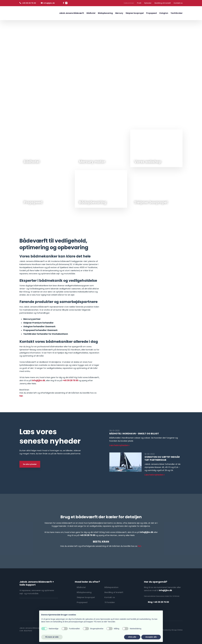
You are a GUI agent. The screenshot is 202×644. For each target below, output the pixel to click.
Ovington (164, 13)
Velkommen (129, 3)
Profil (139, 3)
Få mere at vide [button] (52, 637)
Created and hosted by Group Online (167, 630)
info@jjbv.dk (39, 380)
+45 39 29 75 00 (70, 380)
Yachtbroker (177, 13)
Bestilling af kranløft (163, 3)
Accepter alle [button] (151, 637)
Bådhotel (91, 13)
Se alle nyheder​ (30, 464)
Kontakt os (178, 3)
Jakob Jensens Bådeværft (72, 13)
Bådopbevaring (105, 13)
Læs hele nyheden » (119, 445)
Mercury (119, 13)
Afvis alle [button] (132, 637)
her (21, 396)
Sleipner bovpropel (135, 13)
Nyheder (148, 3)
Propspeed (151, 13)
